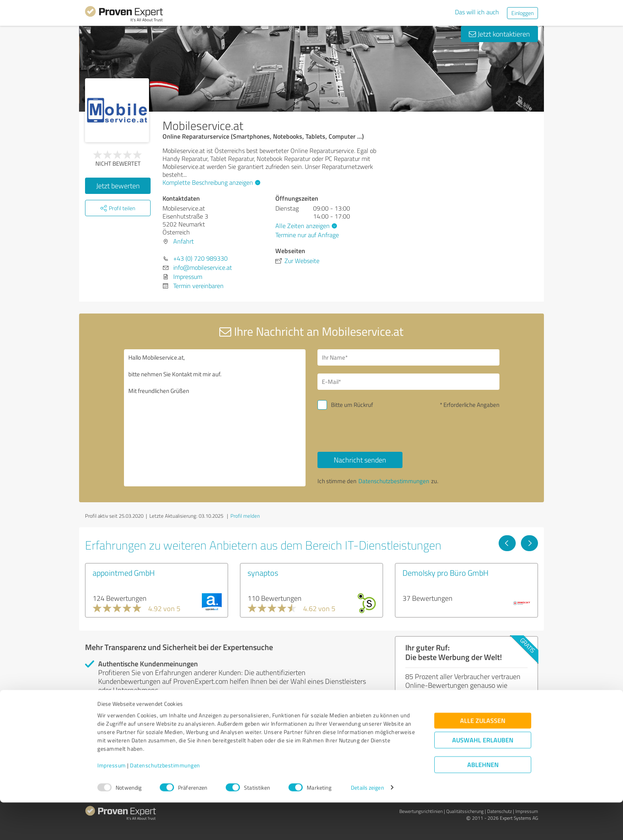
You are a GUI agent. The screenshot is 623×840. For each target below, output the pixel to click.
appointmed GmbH (124, 573)
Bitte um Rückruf (352, 405)
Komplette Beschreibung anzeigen (210, 182)
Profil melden (245, 516)
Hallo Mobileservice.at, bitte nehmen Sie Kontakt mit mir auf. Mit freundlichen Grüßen (215, 418)
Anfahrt (184, 241)
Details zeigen (367, 825)
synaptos (263, 573)
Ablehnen (483, 802)
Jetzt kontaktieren (499, 34)
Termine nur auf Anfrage (307, 235)
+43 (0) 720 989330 (200, 258)
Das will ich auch (477, 12)
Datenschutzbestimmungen (165, 803)
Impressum (112, 803)
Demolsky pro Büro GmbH (446, 573)
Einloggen (522, 13)
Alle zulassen (483, 758)
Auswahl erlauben (483, 777)
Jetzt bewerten (118, 186)
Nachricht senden (360, 460)
